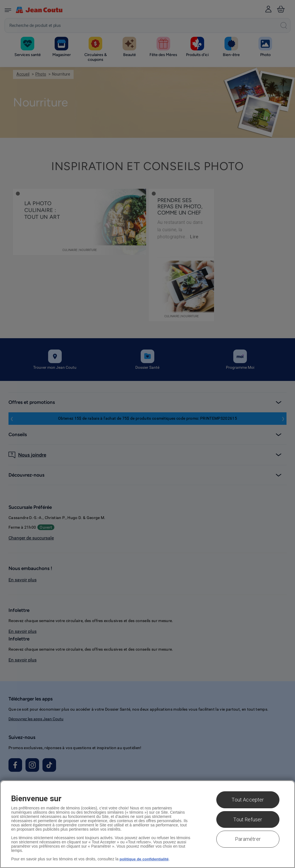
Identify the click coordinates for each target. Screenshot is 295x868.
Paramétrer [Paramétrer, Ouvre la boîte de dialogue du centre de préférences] (248, 839)
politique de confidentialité (145, 859)
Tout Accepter (248, 800)
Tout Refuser (248, 819)
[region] (147, 824)
